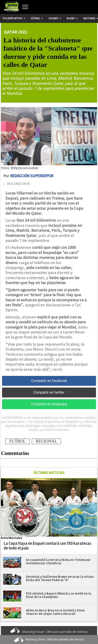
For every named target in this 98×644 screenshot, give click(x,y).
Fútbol (37, 19)
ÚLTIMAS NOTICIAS (49, 473)
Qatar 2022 (15, 32)
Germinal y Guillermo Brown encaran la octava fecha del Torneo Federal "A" (60, 578)
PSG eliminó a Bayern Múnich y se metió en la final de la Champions (59, 595)
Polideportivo (14, 19)
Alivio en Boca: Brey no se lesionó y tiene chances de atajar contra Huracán (55, 612)
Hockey (55, 19)
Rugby (72, 19)
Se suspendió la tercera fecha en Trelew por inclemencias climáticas (58, 561)
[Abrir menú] (25, 7)
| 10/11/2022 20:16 (17, 184)
